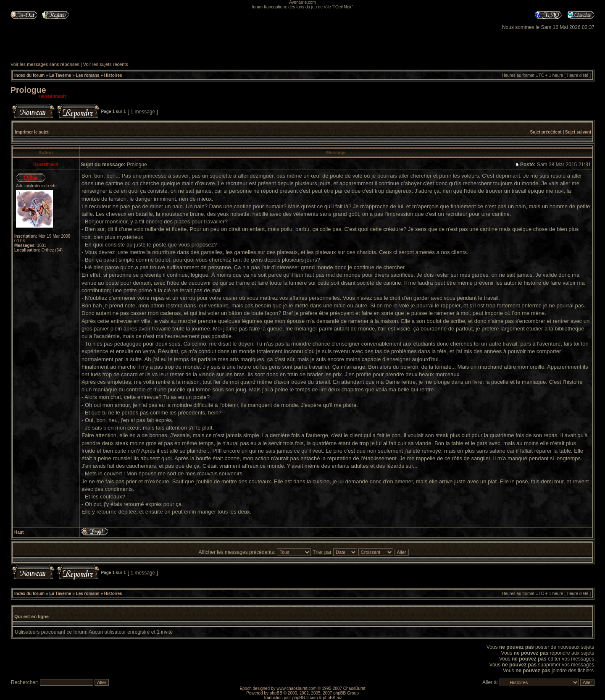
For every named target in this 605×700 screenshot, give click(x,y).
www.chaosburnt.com (296, 688)
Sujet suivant (578, 132)
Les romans (88, 75)
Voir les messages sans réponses (45, 64)
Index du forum (29, 75)
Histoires (113, 75)
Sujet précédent (546, 132)
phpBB (276, 693)
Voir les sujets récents (106, 64)
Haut (19, 532)
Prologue (28, 90)
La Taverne (60, 75)
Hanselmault (52, 96)
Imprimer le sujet (32, 132)
